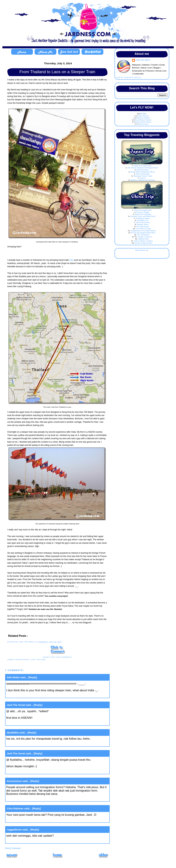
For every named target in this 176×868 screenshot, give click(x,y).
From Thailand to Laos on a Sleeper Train (57, 72)
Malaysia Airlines (143, 118)
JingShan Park (143, 239)
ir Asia (144, 114)
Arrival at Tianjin (143, 212)
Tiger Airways (143, 124)
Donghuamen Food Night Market (143, 231)
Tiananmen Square (143, 218)
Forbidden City (143, 220)
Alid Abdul (13, 677)
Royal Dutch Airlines (143, 122)
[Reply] (33, 677)
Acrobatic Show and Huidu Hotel (143, 216)
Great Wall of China (143, 228)
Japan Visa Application (143, 166)
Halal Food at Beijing (143, 214)
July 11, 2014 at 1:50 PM (22, 820)
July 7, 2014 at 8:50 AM (21, 771)
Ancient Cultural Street (143, 243)
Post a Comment (13, 848)
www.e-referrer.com (142, 250)
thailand (41, 659)
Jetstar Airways (143, 116)
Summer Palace (143, 224)
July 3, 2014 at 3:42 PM (21, 695)
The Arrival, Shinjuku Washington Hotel (143, 168)
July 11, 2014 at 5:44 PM (22, 841)
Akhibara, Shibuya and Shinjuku (143, 180)
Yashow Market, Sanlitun (143, 241)
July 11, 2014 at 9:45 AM (22, 799)
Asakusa (143, 178)
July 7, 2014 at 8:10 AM (21, 744)
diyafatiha (13, 733)
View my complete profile (129, 77)
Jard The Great (16, 705)
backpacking (22, 659)
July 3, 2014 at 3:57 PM (21, 723)
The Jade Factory (143, 226)
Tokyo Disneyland (143, 174)
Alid (71, 260)
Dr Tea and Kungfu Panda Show (143, 233)
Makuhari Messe (143, 170)
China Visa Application (143, 210)
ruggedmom (14, 830)
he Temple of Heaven (144, 237)
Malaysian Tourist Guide (143, 176)
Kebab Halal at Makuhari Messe (143, 172)
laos (33, 659)
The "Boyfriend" (143, 235)
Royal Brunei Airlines (143, 120)
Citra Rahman (15, 808)
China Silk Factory (143, 222)
